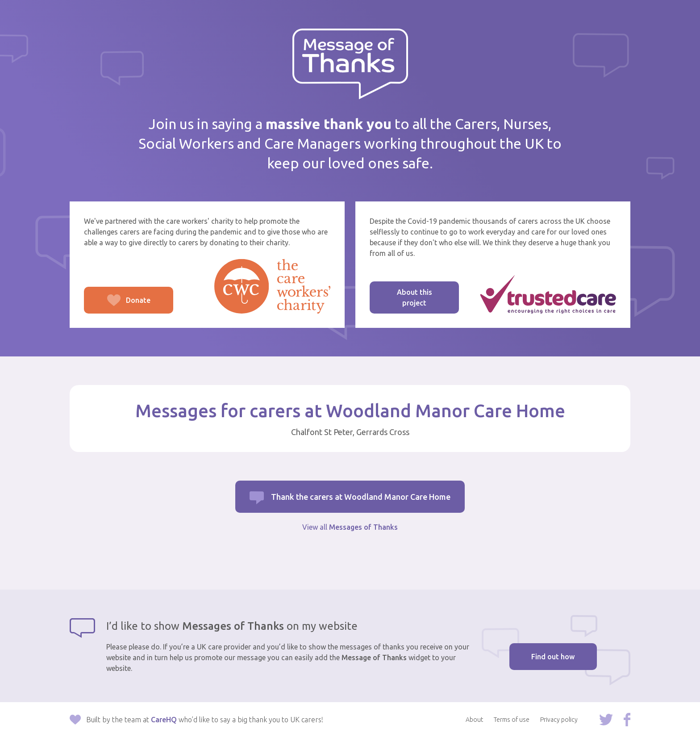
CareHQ (164, 720)
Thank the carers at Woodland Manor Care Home (361, 497)
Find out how (553, 657)
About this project (415, 297)
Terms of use (512, 720)
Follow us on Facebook (627, 720)
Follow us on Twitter (606, 720)
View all (350, 527)
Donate (117, 305)
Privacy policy (559, 720)
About (474, 720)
